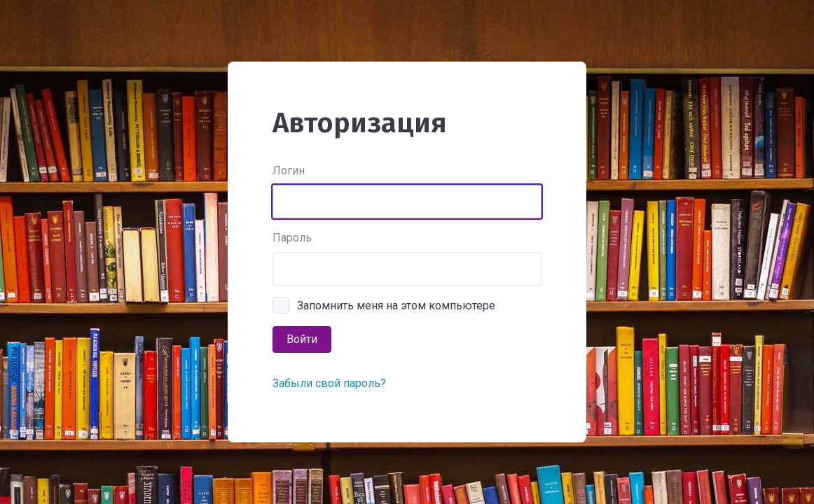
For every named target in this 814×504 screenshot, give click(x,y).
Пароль (292, 238)
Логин (289, 170)
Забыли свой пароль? (329, 383)
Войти (302, 339)
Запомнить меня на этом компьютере (396, 306)
